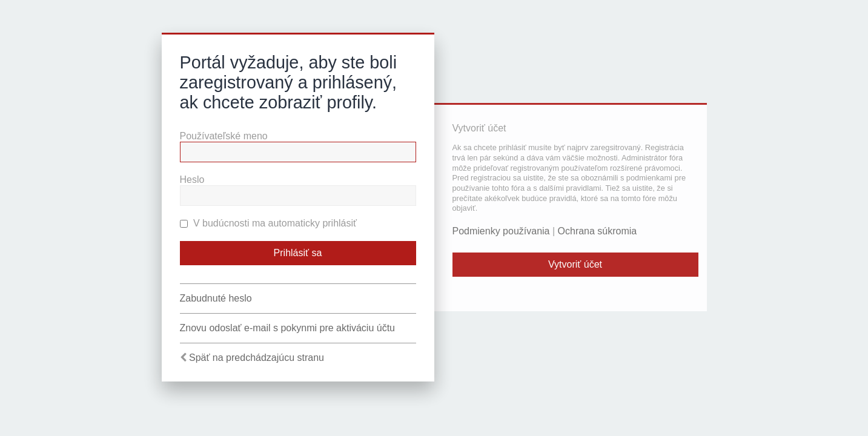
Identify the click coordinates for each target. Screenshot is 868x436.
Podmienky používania (501, 231)
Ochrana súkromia (598, 231)
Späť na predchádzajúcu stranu (257, 358)
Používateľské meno (224, 136)
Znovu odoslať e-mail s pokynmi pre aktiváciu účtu (288, 328)
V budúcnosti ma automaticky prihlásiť (269, 223)
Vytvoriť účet (575, 264)
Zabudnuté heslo (216, 298)
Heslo (192, 180)
